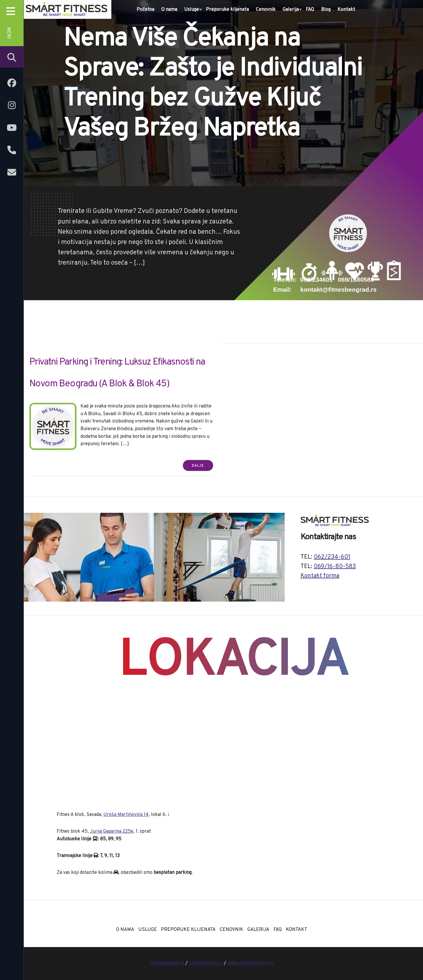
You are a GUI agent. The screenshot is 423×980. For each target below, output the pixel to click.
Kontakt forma (320, 576)
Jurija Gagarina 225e (112, 832)
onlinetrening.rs (206, 963)
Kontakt (346, 10)
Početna (145, 10)
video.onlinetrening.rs (250, 963)
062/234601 (317, 279)
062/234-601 (332, 557)
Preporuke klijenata (227, 10)
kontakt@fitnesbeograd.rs (338, 289)
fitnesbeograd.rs (167, 963)
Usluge (192, 10)
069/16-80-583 (335, 567)
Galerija (291, 10)
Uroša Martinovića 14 (126, 815)
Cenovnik (266, 10)
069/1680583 (356, 279)
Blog (326, 10)
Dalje (198, 466)
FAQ (310, 10)
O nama (169, 10)
